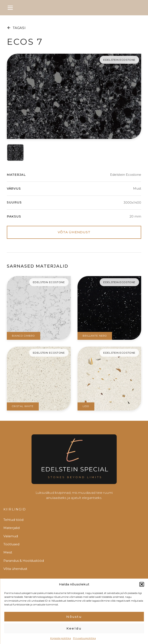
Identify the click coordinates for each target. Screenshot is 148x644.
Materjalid (11, 528)
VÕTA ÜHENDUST (74, 232)
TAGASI (16, 28)
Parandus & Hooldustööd (24, 561)
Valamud (11, 536)
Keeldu (74, 634)
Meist (8, 552)
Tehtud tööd (13, 520)
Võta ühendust (15, 569)
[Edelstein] (74, 461)
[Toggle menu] (10, 8)
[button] (142, 590)
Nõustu (74, 622)
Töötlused (11, 544)
